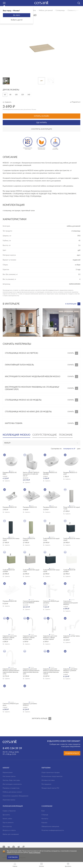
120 (22, 95)
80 (10, 95)
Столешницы (60, 11)
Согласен (13, 857)
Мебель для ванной (46, 11)
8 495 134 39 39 (12, 748)
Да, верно (17, 15)
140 (29, 95)
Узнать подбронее (35, 853)
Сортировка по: (56, 449)
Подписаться (72, 753)
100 (16, 95)
